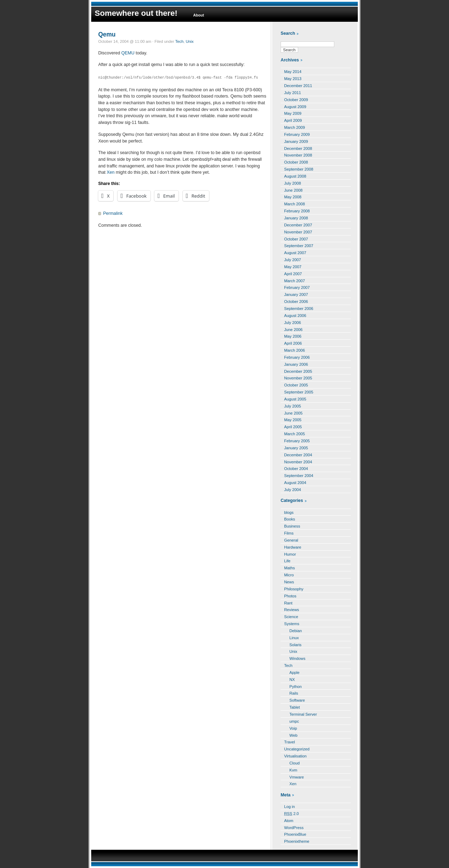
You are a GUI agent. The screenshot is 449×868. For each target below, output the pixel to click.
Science (291, 617)
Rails (294, 693)
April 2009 (293, 120)
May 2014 (293, 72)
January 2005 (296, 448)
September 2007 (299, 246)
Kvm (293, 770)
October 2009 (296, 100)
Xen (110, 172)
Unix (189, 41)
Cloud (294, 763)
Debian (296, 631)
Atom (289, 821)
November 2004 (298, 462)
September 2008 (299, 169)
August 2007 (295, 253)
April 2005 (293, 427)
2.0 (291, 814)
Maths (290, 568)
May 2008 (293, 197)
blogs (289, 512)
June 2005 (293, 413)
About (199, 15)
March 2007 (294, 281)
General (291, 540)
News (289, 582)
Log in (290, 807)
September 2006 (299, 309)
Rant (288, 603)
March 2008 (294, 204)
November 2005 (298, 378)
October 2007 (296, 239)
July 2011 (293, 93)
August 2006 (295, 316)
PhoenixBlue (295, 834)
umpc (294, 721)
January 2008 (296, 218)
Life (287, 561)
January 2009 (296, 141)
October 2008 (296, 162)
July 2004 (293, 490)
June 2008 (293, 190)
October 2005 (296, 385)
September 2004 (299, 476)
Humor (290, 554)
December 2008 (298, 148)
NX (292, 680)
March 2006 (294, 350)
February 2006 (297, 357)
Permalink (113, 213)
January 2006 (296, 364)
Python (296, 687)
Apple (294, 672)
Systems (292, 624)
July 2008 (293, 183)
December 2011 (298, 86)
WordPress (294, 828)
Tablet (295, 707)
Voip (293, 728)
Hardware (293, 547)
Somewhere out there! (136, 13)
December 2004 (298, 455)
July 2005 (293, 406)
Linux (294, 638)
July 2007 (293, 260)
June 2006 (293, 330)
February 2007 (297, 287)
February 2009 (297, 134)
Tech (179, 41)
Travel (290, 742)
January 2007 (296, 294)
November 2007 (298, 232)
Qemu (107, 34)
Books (290, 519)
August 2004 (295, 483)
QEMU (128, 53)
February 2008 (297, 211)
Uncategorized (297, 749)
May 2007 (293, 267)
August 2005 (295, 399)
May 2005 (293, 420)
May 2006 (293, 336)
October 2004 (296, 469)
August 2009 (295, 107)
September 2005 (299, 392)
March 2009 (294, 127)
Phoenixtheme (297, 841)
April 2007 (293, 274)
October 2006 (296, 302)
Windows (297, 658)
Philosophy (294, 589)
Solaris (295, 645)
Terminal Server (303, 714)
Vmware (297, 777)
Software (297, 700)
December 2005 (298, 371)
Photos (290, 596)
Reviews (291, 610)
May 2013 (293, 79)
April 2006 (293, 343)
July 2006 (293, 323)
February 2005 (297, 441)
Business (292, 526)
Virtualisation (295, 756)
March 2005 (294, 434)
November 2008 (298, 155)
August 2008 (295, 176)
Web (293, 735)
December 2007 (298, 225)
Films (289, 533)
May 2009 (293, 113)
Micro (289, 575)
